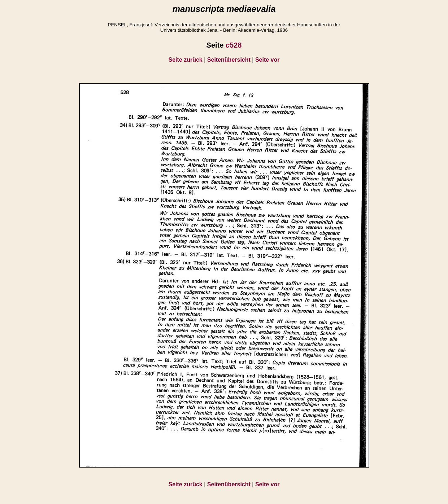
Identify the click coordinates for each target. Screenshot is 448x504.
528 (234, 45)
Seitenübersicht (229, 60)
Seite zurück (186, 60)
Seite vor (268, 60)
